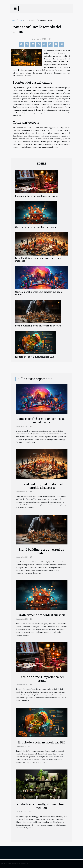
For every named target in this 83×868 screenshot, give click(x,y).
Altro (20, 20)
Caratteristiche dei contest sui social (36, 227)
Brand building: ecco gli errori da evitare (38, 326)
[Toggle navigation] (15, 9)
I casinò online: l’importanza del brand (37, 196)
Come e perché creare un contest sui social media (39, 293)
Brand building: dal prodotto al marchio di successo (39, 259)
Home (14, 20)
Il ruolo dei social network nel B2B (35, 357)
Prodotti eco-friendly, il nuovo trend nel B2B (42, 806)
